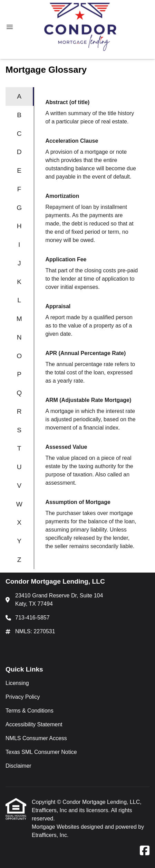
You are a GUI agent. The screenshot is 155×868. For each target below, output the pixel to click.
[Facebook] (145, 851)
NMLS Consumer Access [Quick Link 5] (36, 738)
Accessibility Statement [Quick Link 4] (34, 724)
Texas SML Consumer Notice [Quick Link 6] (41, 752)
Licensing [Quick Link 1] (17, 683)
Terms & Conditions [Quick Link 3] (30, 711)
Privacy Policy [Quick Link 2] (23, 697)
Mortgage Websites (56, 827)
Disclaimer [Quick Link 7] (18, 766)
